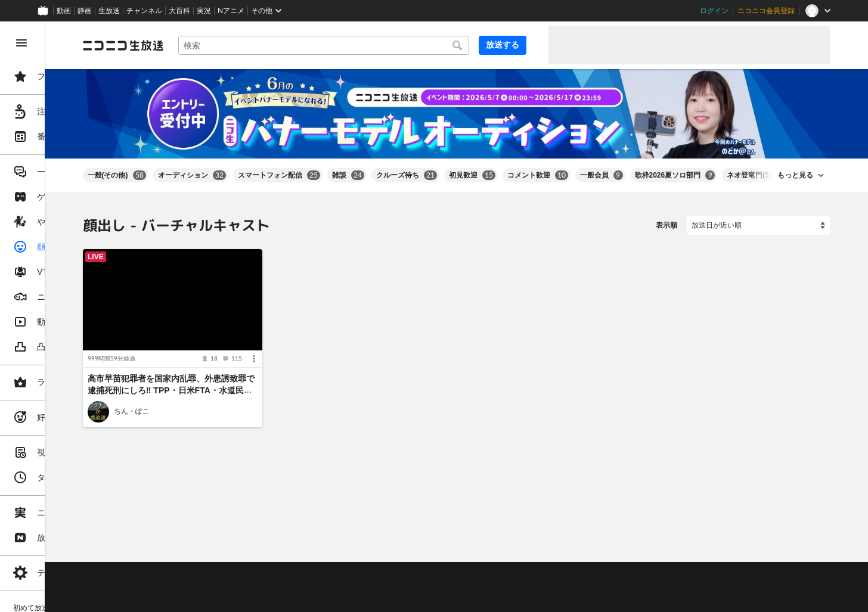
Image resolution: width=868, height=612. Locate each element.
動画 (64, 11)
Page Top (501, 522)
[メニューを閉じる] (21, 43)
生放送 (109, 11)
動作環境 (324, 553)
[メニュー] (321, 335)
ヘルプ (289, 553)
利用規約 (362, 553)
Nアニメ (231, 11)
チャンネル (144, 11)
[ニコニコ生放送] (212, 45)
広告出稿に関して (200, 597)
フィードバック (789, 521)
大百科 (179, 11)
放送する (510, 45)
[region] (67, 317)
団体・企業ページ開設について (407, 582)
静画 (85, 11)
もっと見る (795, 164)
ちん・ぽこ (221, 388)
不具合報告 (250, 553)
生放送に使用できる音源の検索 (296, 582)
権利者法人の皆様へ (204, 582)
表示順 (666, 215)
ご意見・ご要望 (197, 553)
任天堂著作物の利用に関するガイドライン (307, 597)
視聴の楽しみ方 (197, 568)
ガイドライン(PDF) (418, 553)
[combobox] (372, 45)
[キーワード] (372, 45)
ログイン (714, 11)
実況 (204, 11)
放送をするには (257, 568)
